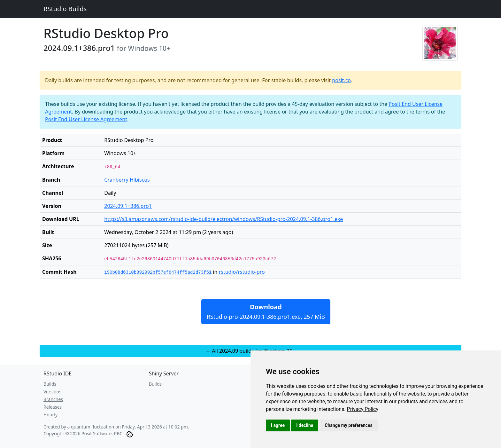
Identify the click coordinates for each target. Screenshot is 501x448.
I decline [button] (305, 425)
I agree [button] (278, 425)
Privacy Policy (363, 409)
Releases (53, 407)
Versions (52, 392)
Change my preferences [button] (348, 425)
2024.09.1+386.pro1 (128, 206)
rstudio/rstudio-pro (242, 272)
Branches (53, 399)
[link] (363, 409)
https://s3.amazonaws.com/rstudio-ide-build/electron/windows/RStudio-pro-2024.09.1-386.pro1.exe (224, 219)
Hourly (50, 415)
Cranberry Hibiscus (127, 180)
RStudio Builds (65, 9)
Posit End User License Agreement (86, 119)
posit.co (341, 80)
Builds (50, 384)
